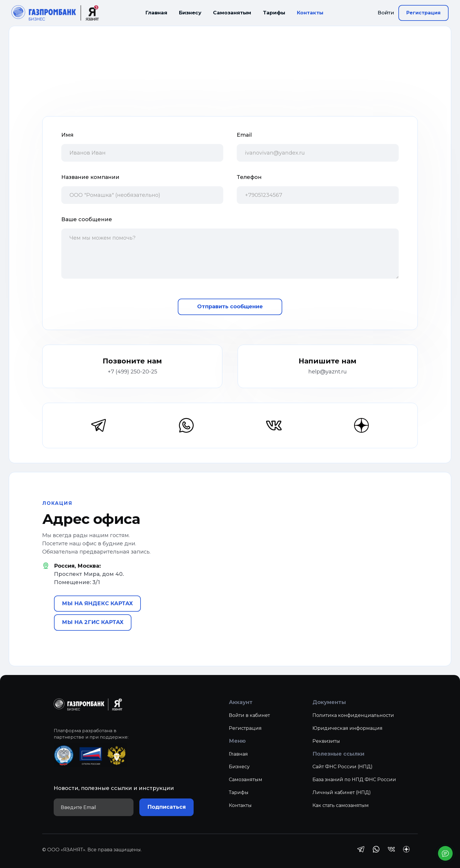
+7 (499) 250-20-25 (132, 372)
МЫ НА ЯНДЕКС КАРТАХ (97, 610)
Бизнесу (190, 13)
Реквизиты (326, 748)
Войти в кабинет (249, 722)
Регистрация (423, 13)
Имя (67, 135)
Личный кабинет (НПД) (342, 800)
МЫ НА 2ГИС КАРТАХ (93, 629)
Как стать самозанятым (341, 812)
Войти (386, 13)
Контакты (310, 13)
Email (244, 135)
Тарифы (274, 13)
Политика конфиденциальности (353, 722)
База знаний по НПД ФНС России (354, 787)
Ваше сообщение (87, 219)
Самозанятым (232, 13)
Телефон (249, 177)
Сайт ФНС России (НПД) (343, 774)
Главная (156, 13)
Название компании (90, 177)
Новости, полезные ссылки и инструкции (114, 795)
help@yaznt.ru (328, 372)
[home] (55, 13)
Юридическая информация (347, 735)
